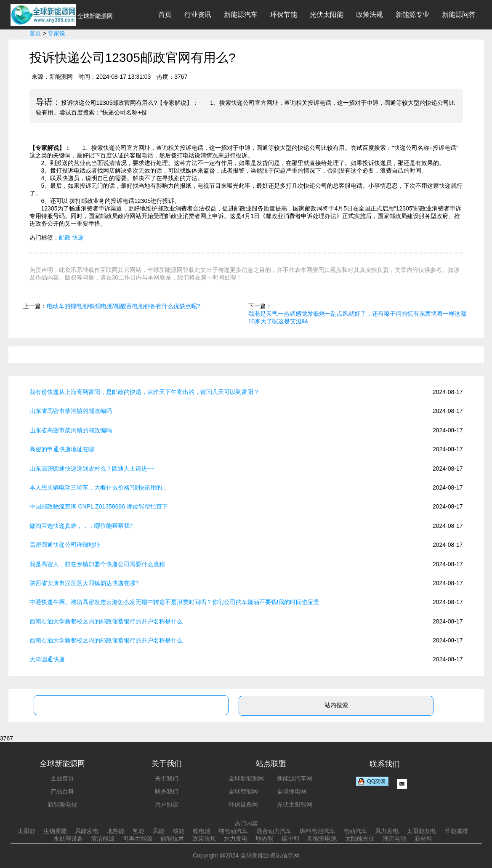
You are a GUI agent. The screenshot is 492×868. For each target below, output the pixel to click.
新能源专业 (412, 15)
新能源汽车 (241, 15)
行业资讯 (198, 15)
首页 (165, 15)
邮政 (65, 237)
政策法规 (370, 15)
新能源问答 (459, 15)
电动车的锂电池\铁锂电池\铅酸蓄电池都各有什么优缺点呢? (124, 306)
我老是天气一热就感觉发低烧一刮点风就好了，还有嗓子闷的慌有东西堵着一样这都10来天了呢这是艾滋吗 (357, 317)
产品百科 (62, 791)
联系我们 (167, 791)
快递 (78, 237)
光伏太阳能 (327, 15)
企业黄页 (62, 778)
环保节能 (284, 15)
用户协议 (167, 804)
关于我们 (167, 778)
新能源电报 (62, 804)
